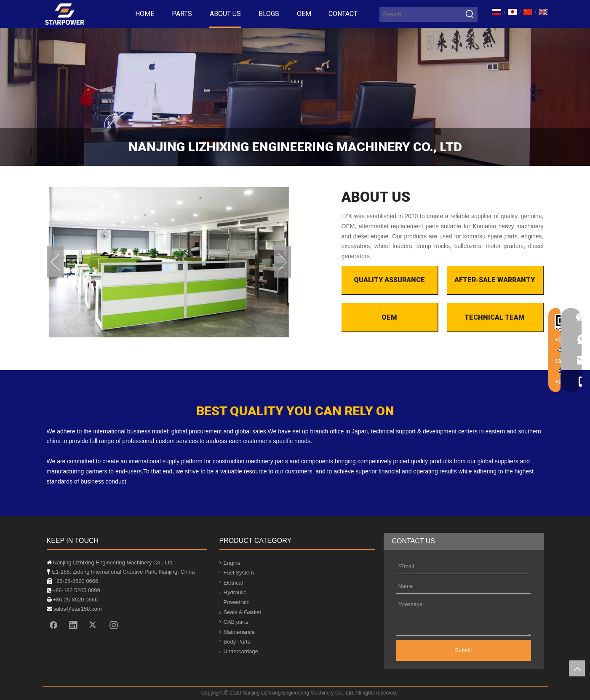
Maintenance (239, 632)
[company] (295, 97)
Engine (232, 563)
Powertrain (237, 602)
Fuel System (239, 573)
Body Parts (237, 642)
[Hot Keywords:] (470, 14)
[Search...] (421, 14)
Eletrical (233, 583)
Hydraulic (235, 592)
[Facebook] (53, 625)
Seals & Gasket (243, 612)
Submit (463, 650)
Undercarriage (241, 651)
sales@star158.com (78, 609)
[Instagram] (114, 625)
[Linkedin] (73, 625)
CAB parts (236, 622)
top (577, 668)
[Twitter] (93, 625)
